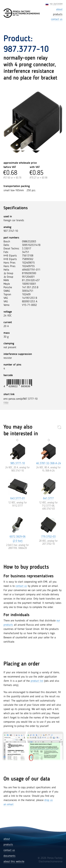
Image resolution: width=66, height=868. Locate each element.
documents (10, 856)
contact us (21, 586)
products (8, 845)
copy (6, 403)
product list (37, 681)
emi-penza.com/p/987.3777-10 (21, 399)
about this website (14, 862)
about (7, 839)
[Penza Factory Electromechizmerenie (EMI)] (22, 13)
